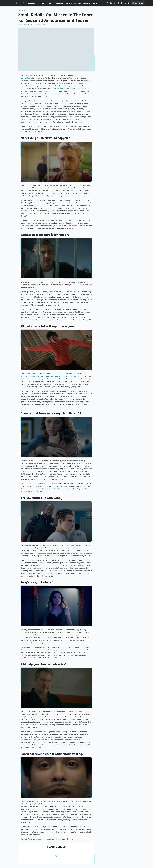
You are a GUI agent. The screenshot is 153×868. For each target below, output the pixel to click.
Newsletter (138, 3)
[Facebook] (107, 3)
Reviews (87, 3)
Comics (77, 3)
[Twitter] (114, 3)
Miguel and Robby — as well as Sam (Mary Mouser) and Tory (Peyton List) (50, 376)
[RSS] (128, 3)
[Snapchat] (125, 3)
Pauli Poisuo (24, 25)
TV (50, 3)
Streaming (58, 3)
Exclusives (33, 3)
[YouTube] (111, 3)
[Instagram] (118, 3)
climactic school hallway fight (67, 374)
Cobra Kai (55, 89)
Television (22, 10)
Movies (43, 3)
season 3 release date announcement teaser (47, 94)
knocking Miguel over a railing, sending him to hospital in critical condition (61, 111)
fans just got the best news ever (72, 89)
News (95, 3)
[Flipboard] (121, 3)
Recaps (69, 3)
